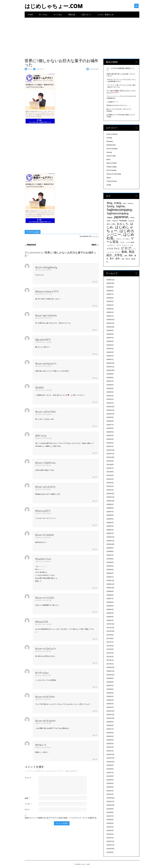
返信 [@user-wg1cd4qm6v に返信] (94, 330)
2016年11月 (110, 671)
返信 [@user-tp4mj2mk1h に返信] (94, 378)
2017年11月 (110, 628)
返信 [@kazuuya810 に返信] (94, 525)
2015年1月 (110, 751)
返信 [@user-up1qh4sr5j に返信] (94, 501)
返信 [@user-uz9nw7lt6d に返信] (94, 426)
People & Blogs (112, 167)
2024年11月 (110, 323)
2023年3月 (110, 396)
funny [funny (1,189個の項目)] (110, 206)
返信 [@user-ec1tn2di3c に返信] (94, 612)
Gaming (109, 152)
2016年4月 (110, 696)
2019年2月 (110, 573)
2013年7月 (110, 816)
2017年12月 (110, 624)
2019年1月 (110, 577)
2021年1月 (110, 490)
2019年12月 (110, 537)
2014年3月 (110, 787)
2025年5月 (110, 301)
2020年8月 (110, 508)
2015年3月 (110, 744)
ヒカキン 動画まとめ (106, 15)
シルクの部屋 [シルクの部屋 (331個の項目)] (130, 242)
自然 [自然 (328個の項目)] (123, 259)
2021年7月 (110, 468)
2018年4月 (110, 610)
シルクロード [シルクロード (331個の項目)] (111, 245)
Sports (109, 178)
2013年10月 (110, 805)
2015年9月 (110, 722)
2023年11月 (110, 367)
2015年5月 (110, 736)
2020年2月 (110, 530)
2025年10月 (110, 283)
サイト (27, 809)
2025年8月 (110, 291)
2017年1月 (110, 664)
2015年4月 (110, 740)
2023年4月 (110, 392)
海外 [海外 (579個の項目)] (131, 255)
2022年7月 (110, 425)
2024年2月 (110, 356)
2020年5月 (110, 519)
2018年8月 (110, 595)
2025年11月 (110, 280)
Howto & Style (111, 156)
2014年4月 (110, 783)
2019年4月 (110, 566)
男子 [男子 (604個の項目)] (112, 259)
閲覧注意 (72, 15)
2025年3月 (110, 309)
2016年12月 (110, 667)
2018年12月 (110, 581)
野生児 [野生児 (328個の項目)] (128, 259)
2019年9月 (110, 548)
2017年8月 (110, 639)
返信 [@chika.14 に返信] (94, 759)
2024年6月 (110, 341)
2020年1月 (110, 533)
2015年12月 (110, 711)
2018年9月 (110, 591)
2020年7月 (110, 512)
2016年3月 (110, 700)
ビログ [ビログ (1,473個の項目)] (126, 248)
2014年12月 (110, 754)
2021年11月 (110, 454)
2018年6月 (110, 602)
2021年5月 (110, 475)
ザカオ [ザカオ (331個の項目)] (122, 242)
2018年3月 (110, 613)
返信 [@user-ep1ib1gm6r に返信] (94, 735)
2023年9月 (110, 374)
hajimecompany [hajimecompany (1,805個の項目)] (119, 210)
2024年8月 (110, 334)
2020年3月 (110, 526)
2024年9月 (110, 330)
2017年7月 (110, 642)
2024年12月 (110, 320)
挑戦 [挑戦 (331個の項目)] (126, 256)
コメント (28, 778)
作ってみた (43, 15)
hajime (30, 69)
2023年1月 (110, 403)
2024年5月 (110, 345)
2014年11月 (110, 758)
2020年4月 (110, 523)
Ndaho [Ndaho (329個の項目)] (109, 221)
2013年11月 (110, 802)
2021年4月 (110, 479)
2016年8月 (110, 682)
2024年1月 (110, 359)
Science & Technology (114, 174)
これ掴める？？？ (112, 102)
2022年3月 (110, 439)
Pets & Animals (111, 170)
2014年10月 (110, 762)
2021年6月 (110, 472)
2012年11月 (110, 845)
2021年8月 (110, 465)
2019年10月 (110, 544)
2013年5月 (110, 823)
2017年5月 (110, 649)
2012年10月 (110, 849)
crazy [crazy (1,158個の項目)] (118, 203)
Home (30, 15)
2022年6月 (110, 428)
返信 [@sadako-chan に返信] (94, 588)
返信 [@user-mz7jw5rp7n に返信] (94, 663)
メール (28, 804)
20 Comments (94, 69)
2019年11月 (110, 541)
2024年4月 (110, 349)
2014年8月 (110, 769)
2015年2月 (110, 747)
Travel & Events (112, 181)
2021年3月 (110, 483)
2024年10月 (110, 327)
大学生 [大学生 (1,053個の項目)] (118, 255)
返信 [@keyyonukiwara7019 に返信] (94, 306)
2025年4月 (110, 305)
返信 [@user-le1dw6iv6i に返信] (94, 549)
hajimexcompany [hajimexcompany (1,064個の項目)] (118, 213)
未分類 (37, 232)
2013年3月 (110, 831)
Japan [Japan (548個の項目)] (110, 217)
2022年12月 (110, 407)
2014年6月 (110, 776)
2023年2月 (110, 399)
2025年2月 (110, 312)
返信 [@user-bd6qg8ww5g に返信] (94, 282)
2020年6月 (110, 515)
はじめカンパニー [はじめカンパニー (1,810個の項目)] (120, 233)
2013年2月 (110, 834)
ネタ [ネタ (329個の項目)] (132, 245)
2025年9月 (110, 287)
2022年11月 (110, 410)
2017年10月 (110, 631)
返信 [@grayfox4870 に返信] (94, 354)
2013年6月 (110, 820)
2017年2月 (110, 660)
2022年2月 (110, 443)
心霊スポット (86, 15)
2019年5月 (110, 562)
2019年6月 (110, 559)
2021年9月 (110, 461)
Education (110, 141)
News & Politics (112, 163)
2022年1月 (110, 446)
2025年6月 (110, 298)
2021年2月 (110, 486)
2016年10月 (110, 675)
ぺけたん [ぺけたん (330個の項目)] (118, 239)
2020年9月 (110, 504)
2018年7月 (110, 599)
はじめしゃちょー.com (54, 6)
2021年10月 (110, 457)
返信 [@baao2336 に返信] (94, 639)
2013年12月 (110, 798)
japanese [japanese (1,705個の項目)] (121, 217)
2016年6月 (110, 689)
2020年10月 (110, 501)
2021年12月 (110, 450)
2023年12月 (110, 363)
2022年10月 (110, 414)
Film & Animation (112, 149)
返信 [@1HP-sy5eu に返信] (94, 687)
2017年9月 (110, 635)
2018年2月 (110, 617)
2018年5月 (110, 606)
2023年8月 (110, 378)
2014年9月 (110, 765)
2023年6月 (110, 385)
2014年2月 (110, 791)
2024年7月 (110, 338)
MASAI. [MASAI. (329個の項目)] (133, 218)
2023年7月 (110, 381)
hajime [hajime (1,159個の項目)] (120, 206)
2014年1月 (110, 794)
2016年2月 (110, 704)
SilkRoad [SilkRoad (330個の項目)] (115, 221)
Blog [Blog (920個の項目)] (110, 203)
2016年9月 (110, 678)
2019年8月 (110, 551)
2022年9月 (110, 417)
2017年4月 (110, 653)
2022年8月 (110, 421)
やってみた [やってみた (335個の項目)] (126, 239)
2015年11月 (110, 715)
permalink (95, 236)
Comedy (109, 138)
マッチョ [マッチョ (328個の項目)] (118, 252)
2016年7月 (110, 686)
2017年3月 (110, 657)
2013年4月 (110, 827)
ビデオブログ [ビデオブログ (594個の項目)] (113, 249)
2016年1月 (110, 707)
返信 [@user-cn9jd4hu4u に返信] (94, 477)
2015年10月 (110, 718)
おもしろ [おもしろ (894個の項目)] (123, 224)
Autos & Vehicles (112, 134)
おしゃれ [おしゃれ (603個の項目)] (111, 224)
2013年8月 (110, 812)
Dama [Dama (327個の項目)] (125, 203)
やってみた (58, 15)
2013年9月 (110, 809)
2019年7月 (110, 555)
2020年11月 (110, 497)
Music (108, 160)
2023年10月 (110, 370)
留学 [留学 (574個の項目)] (118, 259)
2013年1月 (110, 838)
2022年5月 (110, 432)
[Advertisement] (82, 36)
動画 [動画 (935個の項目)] (124, 252)
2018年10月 (110, 588)
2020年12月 (110, 494)
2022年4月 (110, 436)
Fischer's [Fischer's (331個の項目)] (130, 203)
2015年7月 (110, 729)
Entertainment (111, 145)
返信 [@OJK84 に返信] (94, 402)
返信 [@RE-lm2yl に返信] (94, 453)
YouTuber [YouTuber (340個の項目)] (131, 221)
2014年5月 (110, 780)
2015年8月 (110, 725)
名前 (27, 798)
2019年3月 (110, 570)
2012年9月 (110, 852)
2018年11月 (110, 584)
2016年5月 (110, 693)
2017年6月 (110, 646)
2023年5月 (110, 389)
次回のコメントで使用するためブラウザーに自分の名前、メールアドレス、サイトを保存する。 (61, 818)
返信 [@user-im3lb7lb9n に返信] (94, 711)
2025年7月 (110, 294)
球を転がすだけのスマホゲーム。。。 (119, 105)
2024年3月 (110, 352)
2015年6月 (110, 733)
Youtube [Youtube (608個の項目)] (123, 221)
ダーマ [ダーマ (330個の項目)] (119, 245)
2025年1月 (110, 316)
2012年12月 (110, 841)
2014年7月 (110, 773)
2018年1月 (110, 620)
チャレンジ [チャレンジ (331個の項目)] (125, 245)
